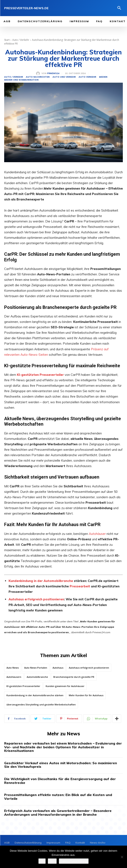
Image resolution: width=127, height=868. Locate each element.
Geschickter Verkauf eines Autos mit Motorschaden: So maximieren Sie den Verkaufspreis (61, 765)
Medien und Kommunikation (21, 80)
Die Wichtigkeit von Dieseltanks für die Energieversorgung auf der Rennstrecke (60, 781)
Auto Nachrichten (38, 77)
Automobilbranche (37, 677)
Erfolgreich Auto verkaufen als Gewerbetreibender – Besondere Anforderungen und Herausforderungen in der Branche (58, 813)
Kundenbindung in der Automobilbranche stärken (35, 695)
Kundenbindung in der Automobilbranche (41, 581)
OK (42, 861)
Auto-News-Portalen (36, 668)
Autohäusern (14, 677)
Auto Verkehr (87, 77)
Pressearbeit (80, 586)
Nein (52, 861)
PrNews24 (53, 73)
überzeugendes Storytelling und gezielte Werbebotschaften (41, 704)
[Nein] (122, 857)
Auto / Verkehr (21, 40)
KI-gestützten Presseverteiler (23, 686)
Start (7, 40)
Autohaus (58, 668)
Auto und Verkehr (64, 77)
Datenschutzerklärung (74, 861)
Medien (103, 77)
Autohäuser (97, 534)
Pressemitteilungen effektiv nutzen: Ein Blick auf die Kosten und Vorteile (58, 797)
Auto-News (13, 668)
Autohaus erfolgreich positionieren (36, 599)
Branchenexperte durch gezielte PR (74, 677)
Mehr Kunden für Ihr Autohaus (86, 695)
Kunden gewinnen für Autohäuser (65, 686)
